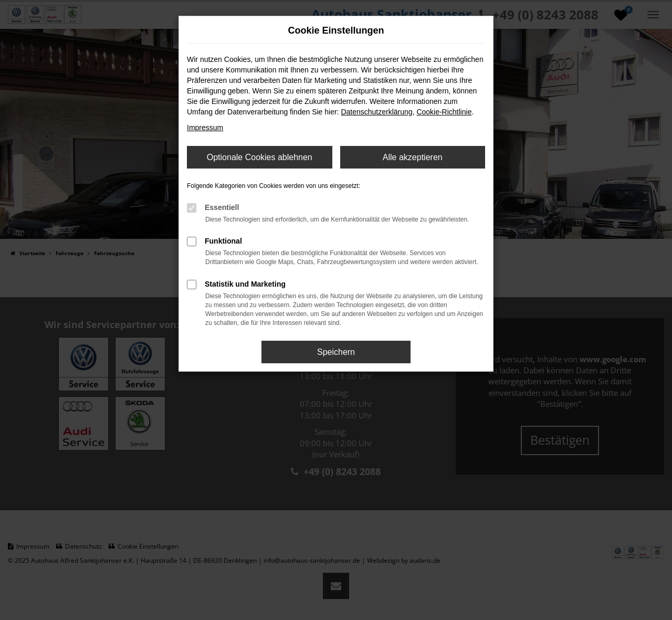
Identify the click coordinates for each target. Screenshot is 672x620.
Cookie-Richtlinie (444, 112)
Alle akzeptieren (413, 157)
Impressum (205, 128)
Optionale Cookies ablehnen (260, 157)
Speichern (336, 352)
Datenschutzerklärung (376, 112)
